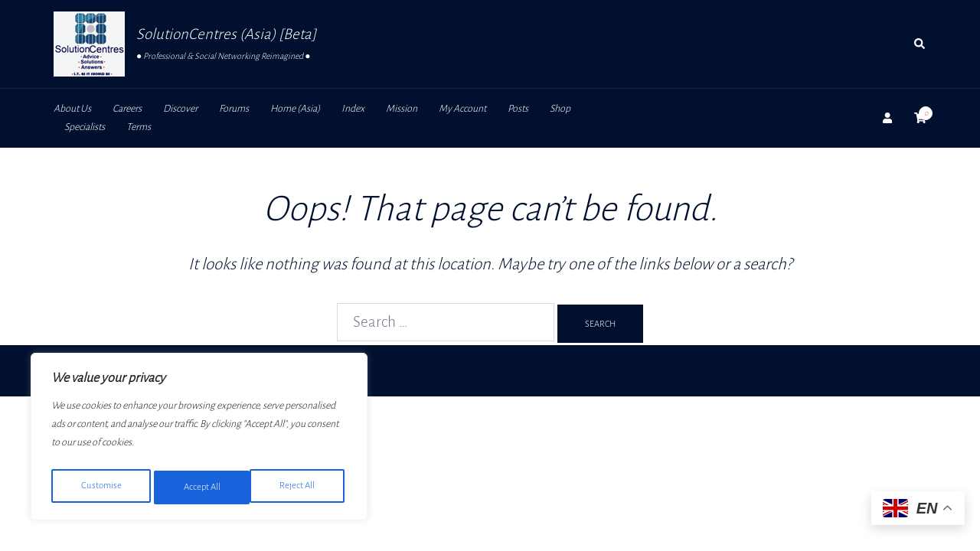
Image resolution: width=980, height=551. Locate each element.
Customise (100, 487)
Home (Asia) (295, 109)
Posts (518, 109)
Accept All (300, 487)
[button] (920, 44)
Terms (139, 127)
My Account (462, 109)
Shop (560, 109)
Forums (234, 109)
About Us (72, 109)
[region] (199, 440)
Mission (402, 109)
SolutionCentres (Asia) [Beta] (226, 34)
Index (353, 109)
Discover (180, 109)
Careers (127, 109)
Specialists (85, 127)
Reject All (200, 487)
